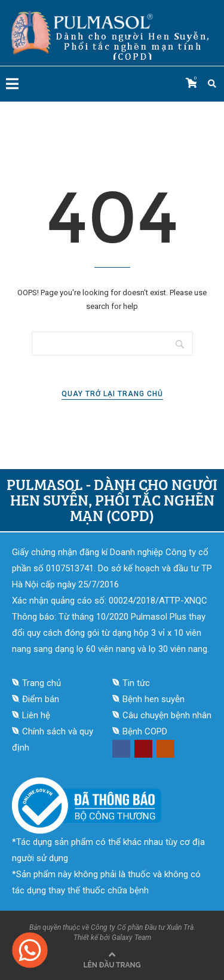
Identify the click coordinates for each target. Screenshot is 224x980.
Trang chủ (42, 683)
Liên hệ (36, 715)
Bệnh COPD (145, 731)
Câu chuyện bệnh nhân (167, 715)
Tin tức (136, 683)
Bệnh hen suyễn (154, 699)
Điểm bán (41, 699)
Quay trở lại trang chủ (112, 394)
